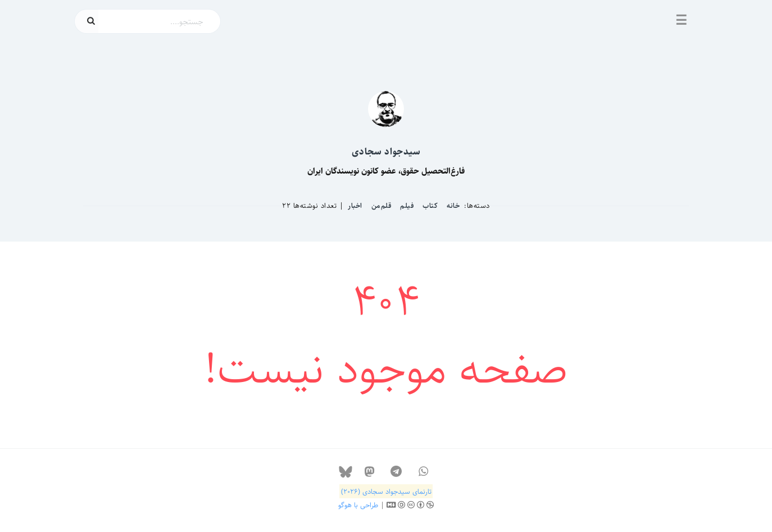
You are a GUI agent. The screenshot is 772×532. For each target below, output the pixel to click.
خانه (453, 206)
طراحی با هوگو (358, 505)
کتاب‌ (430, 206)
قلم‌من (382, 206)
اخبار (355, 206)
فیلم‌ (407, 206)
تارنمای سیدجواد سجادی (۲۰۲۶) (386, 492)
